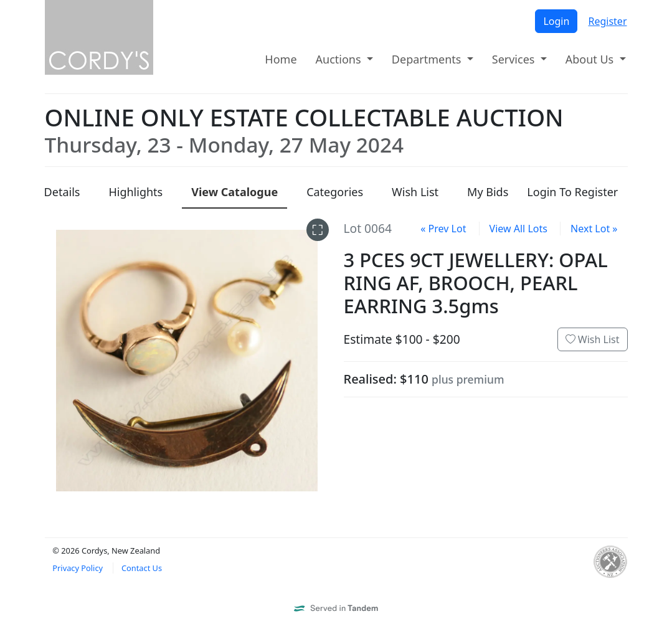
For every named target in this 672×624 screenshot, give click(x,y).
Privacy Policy (78, 568)
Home (281, 59)
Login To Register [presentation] (572, 192)
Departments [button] (428, 59)
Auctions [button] (340, 59)
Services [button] (515, 59)
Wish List (593, 339)
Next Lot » (594, 229)
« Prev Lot (443, 229)
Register (607, 21)
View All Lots (518, 229)
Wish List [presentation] (415, 192)
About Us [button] (591, 59)
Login (556, 21)
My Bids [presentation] (488, 192)
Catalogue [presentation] (234, 192)
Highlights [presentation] (135, 192)
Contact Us (142, 568)
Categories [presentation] (335, 192)
